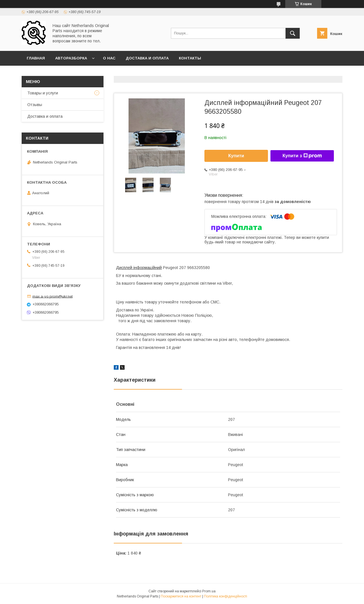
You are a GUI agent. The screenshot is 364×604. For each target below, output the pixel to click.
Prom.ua (209, 591)
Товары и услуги (43, 93)
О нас (109, 58)
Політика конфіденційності (226, 596)
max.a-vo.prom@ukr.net (52, 296)
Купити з (302, 156)
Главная (36, 58)
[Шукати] (293, 33)
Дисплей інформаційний (139, 268)
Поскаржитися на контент (181, 596)
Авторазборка (71, 58)
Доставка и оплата (147, 58)
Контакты (190, 58)
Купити (236, 156)
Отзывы (35, 105)
